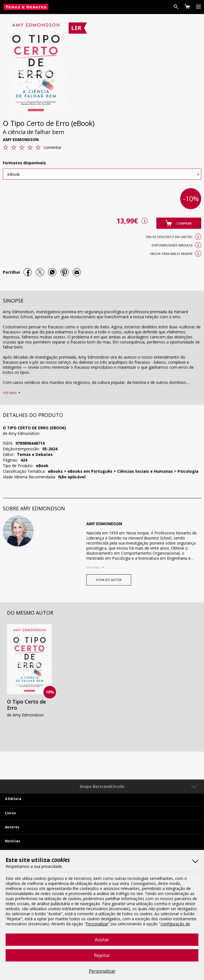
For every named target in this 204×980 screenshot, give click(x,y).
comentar (53, 147)
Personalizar (102, 971)
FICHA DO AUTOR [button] (109, 580)
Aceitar (102, 940)
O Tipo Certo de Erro (26, 705)
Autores (12, 827)
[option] (29, 672)
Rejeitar (102, 955)
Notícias (13, 841)
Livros (11, 813)
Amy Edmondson (21, 139)
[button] (179, 223)
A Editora (13, 799)
